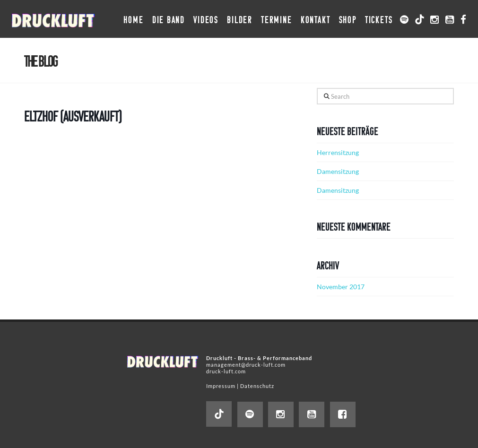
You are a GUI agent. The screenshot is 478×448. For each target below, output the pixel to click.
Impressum (221, 386)
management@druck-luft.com (246, 365)
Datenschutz (257, 386)
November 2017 (341, 287)
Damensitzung (338, 171)
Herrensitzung (338, 152)
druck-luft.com (226, 371)
